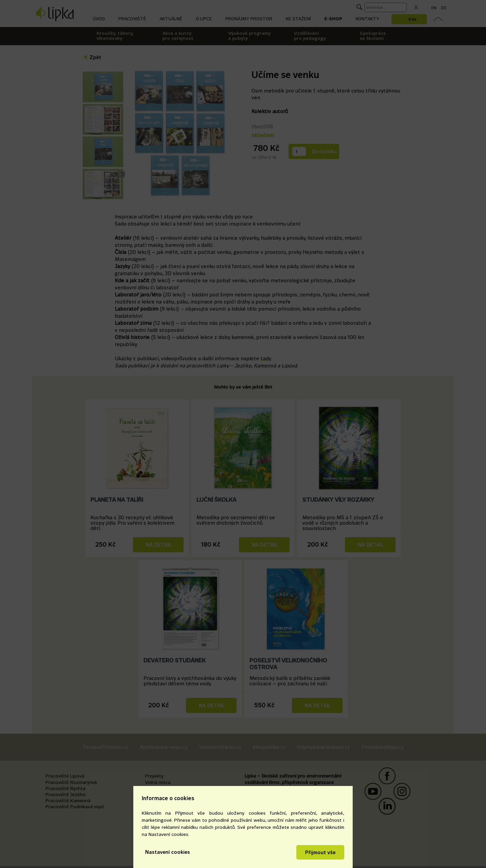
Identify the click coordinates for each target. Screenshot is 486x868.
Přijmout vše (320, 852)
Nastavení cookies (168, 852)
